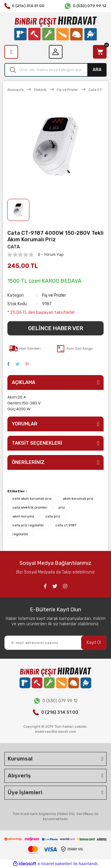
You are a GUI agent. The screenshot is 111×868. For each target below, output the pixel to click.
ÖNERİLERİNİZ (28, 462)
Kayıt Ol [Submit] (94, 643)
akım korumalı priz (78, 499)
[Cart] (100, 52)
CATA (14, 247)
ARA (97, 70)
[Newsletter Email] (55, 643)
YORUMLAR (25, 424)
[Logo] (55, 29)
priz (62, 507)
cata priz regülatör (28, 525)
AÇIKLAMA (24, 382)
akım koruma (23, 516)
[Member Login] (56, 52)
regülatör (20, 534)
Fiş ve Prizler (54, 295)
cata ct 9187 (66, 525)
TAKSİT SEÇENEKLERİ (37, 443)
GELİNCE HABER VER (56, 328)
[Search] (55, 70)
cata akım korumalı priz (32, 499)
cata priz (53, 516)
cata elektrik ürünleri (30, 507)
